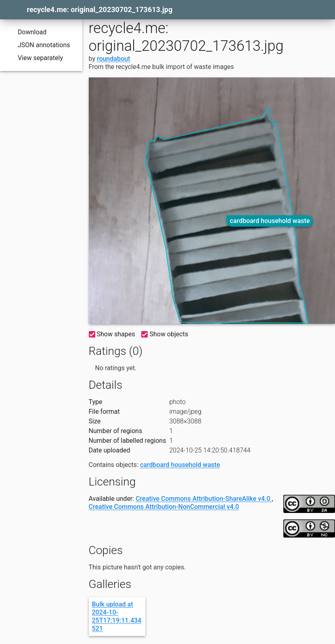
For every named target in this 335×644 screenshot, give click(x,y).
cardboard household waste (270, 221)
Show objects (165, 334)
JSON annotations (38, 45)
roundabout (113, 59)
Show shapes (112, 334)
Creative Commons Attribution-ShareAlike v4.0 (204, 499)
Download (26, 32)
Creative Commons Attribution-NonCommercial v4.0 (164, 507)
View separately (35, 58)
